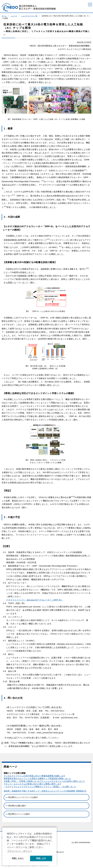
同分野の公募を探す (17, 806)
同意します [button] (41, 858)
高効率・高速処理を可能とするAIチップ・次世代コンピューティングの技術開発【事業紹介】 (45, 791)
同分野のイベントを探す (19, 814)
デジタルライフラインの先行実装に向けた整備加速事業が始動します (34, 776)
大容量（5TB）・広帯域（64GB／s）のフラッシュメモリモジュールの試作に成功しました (44, 781)
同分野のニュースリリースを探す (23, 797)
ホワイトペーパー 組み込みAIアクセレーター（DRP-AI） (36, 600)
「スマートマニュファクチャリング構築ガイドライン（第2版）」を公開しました (40, 787)
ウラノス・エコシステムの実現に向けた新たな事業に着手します (32, 784)
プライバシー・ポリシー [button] (20, 851)
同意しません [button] (18, 858)
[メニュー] (90, 5)
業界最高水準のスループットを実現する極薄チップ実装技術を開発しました (37, 778)
